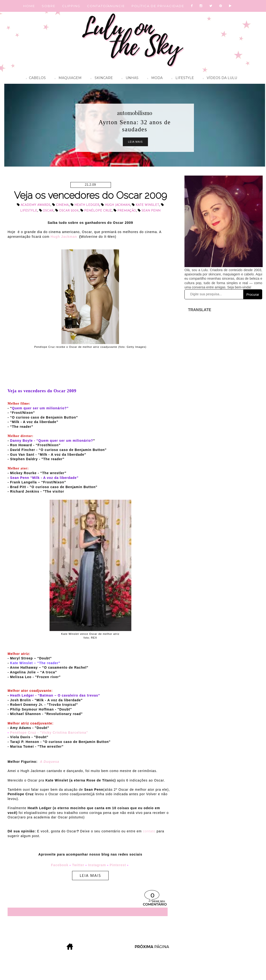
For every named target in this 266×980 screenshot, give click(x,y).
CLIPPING (71, 6)
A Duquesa (50, 762)
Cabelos (35, 79)
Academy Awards (35, 205)
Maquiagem (67, 79)
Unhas (129, 79)
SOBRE (49, 6)
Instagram (97, 865)
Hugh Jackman (117, 205)
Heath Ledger (87, 205)
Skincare (100, 79)
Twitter (78, 865)
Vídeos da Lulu (219, 79)
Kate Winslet (147, 205)
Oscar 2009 (69, 211)
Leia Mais (135, 142)
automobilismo (135, 113)
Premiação (127, 211)
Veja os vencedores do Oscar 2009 (90, 195)
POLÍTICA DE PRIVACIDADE (158, 6)
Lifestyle (182, 79)
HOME (29, 6)
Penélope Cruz (98, 211)
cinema (62, 205)
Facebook (60, 865)
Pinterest (118, 865)
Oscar (48, 211)
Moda (154, 79)
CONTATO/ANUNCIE (106, 6)
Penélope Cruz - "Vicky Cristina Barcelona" (49, 733)
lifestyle (29, 211)
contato (149, 831)
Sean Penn (151, 211)
